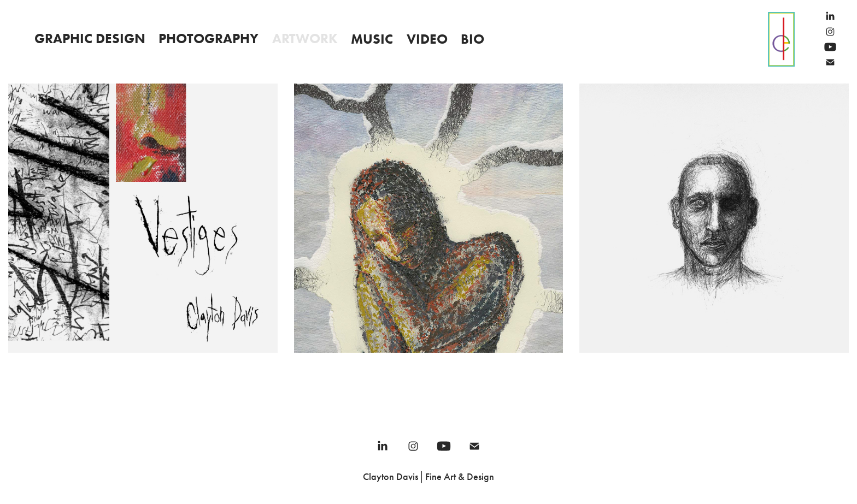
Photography (209, 38)
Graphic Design (90, 38)
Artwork (305, 38)
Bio (472, 39)
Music (372, 39)
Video (427, 39)
